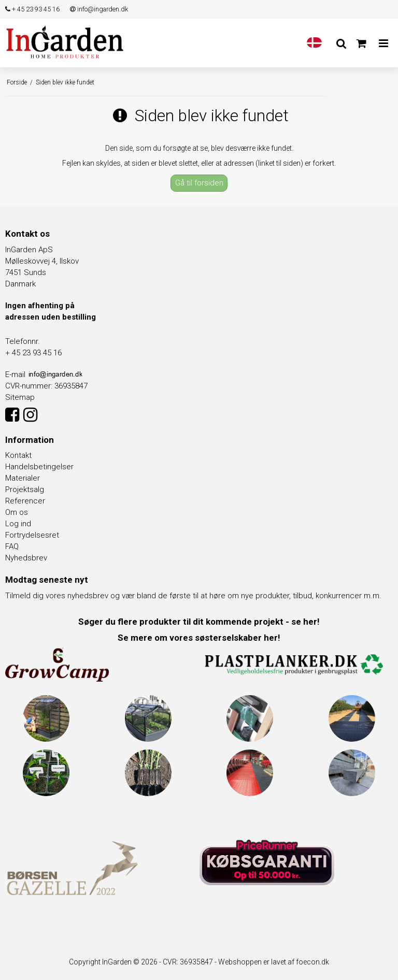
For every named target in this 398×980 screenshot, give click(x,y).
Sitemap (20, 397)
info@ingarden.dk (99, 9)
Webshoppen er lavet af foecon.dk (274, 962)
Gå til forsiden (199, 183)
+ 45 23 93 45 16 (32, 9)
